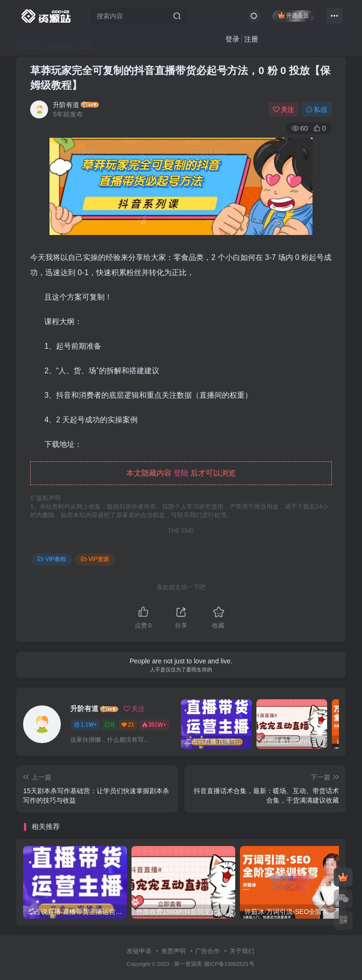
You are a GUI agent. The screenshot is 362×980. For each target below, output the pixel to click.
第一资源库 (188, 964)
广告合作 (207, 951)
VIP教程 (52, 559)
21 (128, 725)
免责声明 (173, 951)
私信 (317, 109)
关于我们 (242, 951)
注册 (251, 39)
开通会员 (293, 15)
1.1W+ (86, 725)
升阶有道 (66, 105)
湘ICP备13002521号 (229, 964)
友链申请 (139, 951)
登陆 (181, 473)
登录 (232, 39)
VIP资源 (95, 559)
